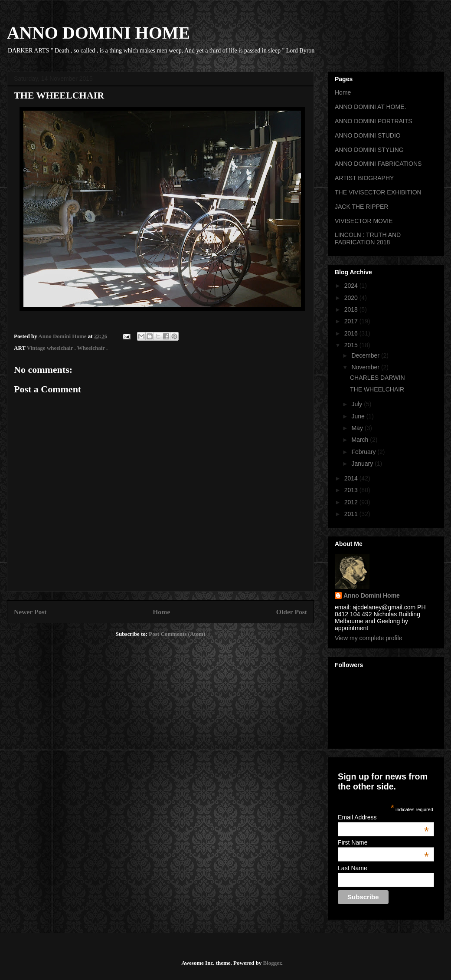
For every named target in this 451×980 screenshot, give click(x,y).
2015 (352, 345)
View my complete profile (368, 638)
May (358, 428)
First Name (383, 842)
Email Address (383, 817)
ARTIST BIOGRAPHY (364, 178)
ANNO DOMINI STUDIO (368, 135)
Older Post (292, 612)
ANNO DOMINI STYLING (369, 150)
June (359, 416)
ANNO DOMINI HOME (98, 33)
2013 (352, 490)
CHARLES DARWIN (377, 378)
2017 (352, 321)
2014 (352, 478)
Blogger (272, 963)
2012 (352, 502)
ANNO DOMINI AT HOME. (370, 107)
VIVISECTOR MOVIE (364, 221)
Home (161, 612)
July (358, 404)
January (363, 464)
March (361, 440)
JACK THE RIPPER (361, 207)
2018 (352, 309)
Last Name (353, 868)
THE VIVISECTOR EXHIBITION (378, 192)
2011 (352, 514)
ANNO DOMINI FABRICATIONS (378, 164)
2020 (352, 298)
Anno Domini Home (372, 595)
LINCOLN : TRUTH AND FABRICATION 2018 (368, 238)
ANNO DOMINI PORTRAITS (374, 121)
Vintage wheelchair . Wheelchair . (67, 348)
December (366, 355)
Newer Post (30, 612)
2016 (352, 333)
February (364, 452)
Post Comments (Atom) (177, 634)
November (366, 367)
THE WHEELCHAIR (377, 389)
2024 (352, 286)
